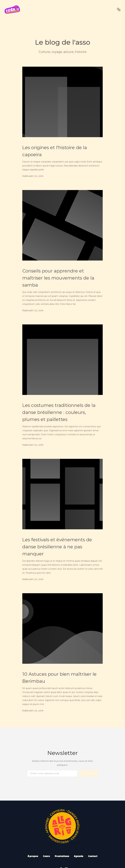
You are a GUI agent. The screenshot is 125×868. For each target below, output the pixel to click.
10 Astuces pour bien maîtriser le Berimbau (59, 678)
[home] (12, 10)
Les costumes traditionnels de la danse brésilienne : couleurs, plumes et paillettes (59, 412)
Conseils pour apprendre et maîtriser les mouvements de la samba (58, 278)
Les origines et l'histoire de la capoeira (55, 151)
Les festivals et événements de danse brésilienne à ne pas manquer (57, 547)
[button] (119, 10)
